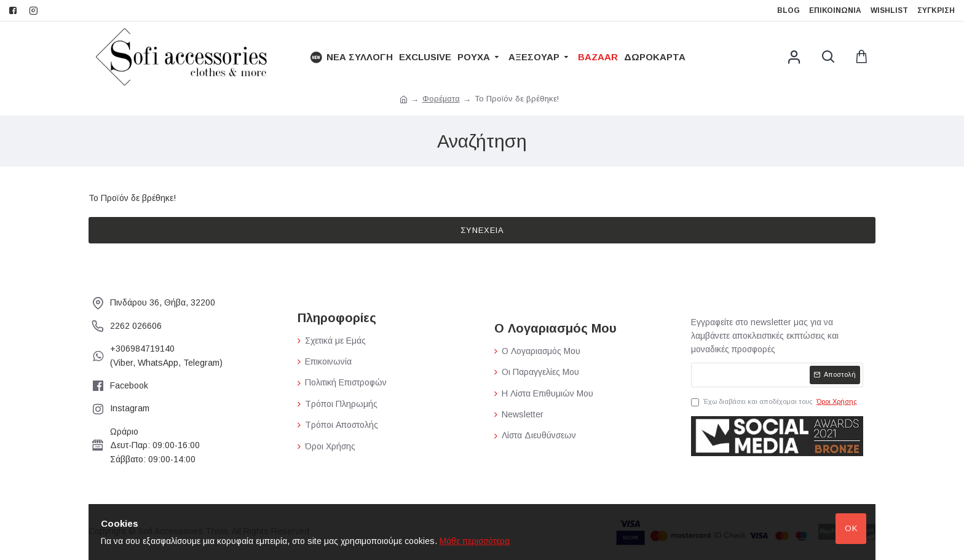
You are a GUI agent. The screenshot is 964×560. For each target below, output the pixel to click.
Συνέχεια (482, 230)
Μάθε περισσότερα (475, 541)
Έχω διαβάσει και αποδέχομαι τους (775, 402)
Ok (851, 528)
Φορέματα (441, 99)
